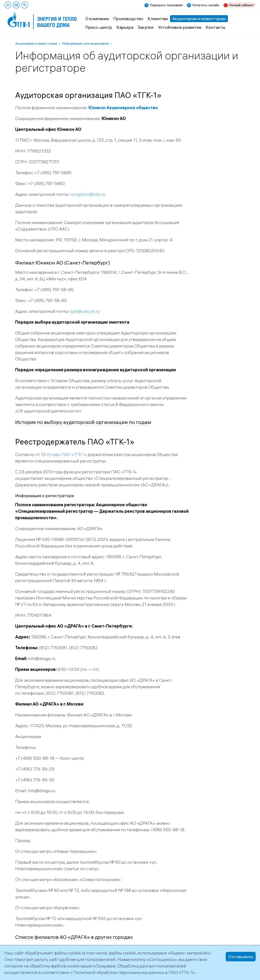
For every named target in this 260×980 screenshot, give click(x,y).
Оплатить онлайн (206, 5)
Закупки (146, 27)
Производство (128, 19)
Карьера (125, 27)
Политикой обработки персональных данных (119, 972)
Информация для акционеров (85, 43)
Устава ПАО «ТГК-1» (67, 454)
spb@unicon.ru (85, 311)
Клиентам (158, 19)
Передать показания (166, 5)
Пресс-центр (99, 27)
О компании (97, 19)
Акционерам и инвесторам (199, 19)
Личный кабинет (241, 5)
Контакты (216, 27)
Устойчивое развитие (180, 27)
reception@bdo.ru (88, 194)
